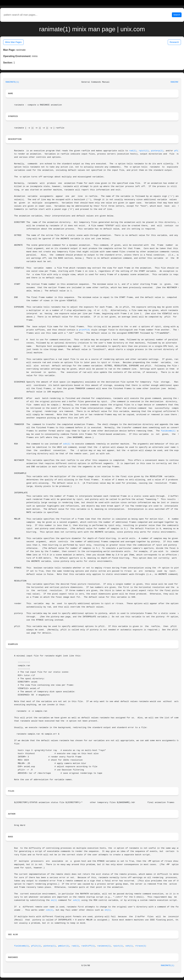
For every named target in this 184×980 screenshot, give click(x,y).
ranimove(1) (104, 946)
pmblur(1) (64, 946)
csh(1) (50, 910)
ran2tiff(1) (88, 946)
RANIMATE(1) (12, 82)
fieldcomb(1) (168, 431)
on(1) (54, 900)
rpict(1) (144, 151)
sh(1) (108, 910)
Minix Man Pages (13, 42)
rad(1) (133, 151)
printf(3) (84, 330)
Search (177, 15)
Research (174, 42)
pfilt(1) (36, 946)
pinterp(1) (157, 151)
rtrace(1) (141, 946)
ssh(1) (67, 444)
